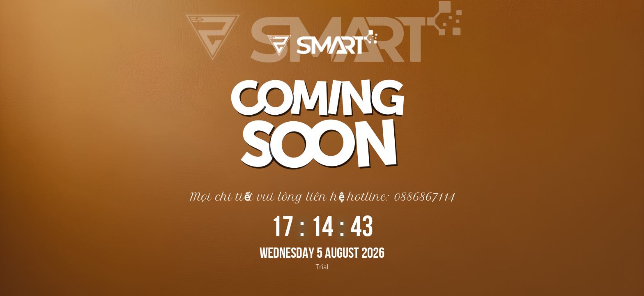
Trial (322, 267)
